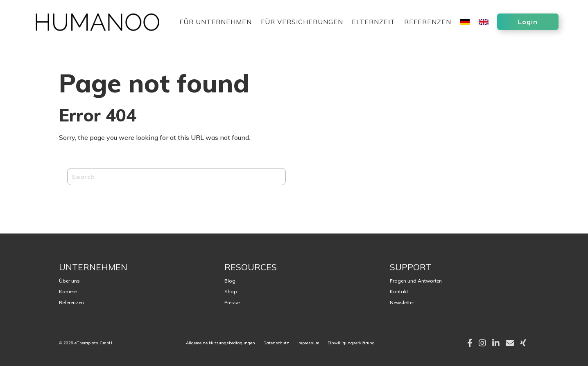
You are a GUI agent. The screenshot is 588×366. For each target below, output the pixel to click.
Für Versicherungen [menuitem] (302, 22)
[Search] (176, 177)
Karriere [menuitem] (68, 291)
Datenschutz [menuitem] (276, 343)
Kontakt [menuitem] (399, 291)
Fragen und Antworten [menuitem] (416, 281)
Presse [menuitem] (232, 302)
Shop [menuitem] (231, 291)
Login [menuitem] (528, 22)
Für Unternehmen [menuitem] (216, 22)
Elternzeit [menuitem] (373, 22)
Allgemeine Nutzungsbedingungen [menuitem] (220, 343)
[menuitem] (465, 28)
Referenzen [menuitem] (428, 22)
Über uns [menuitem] (69, 281)
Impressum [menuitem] (308, 343)
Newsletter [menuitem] (402, 302)
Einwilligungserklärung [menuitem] (351, 343)
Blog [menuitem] (230, 281)
